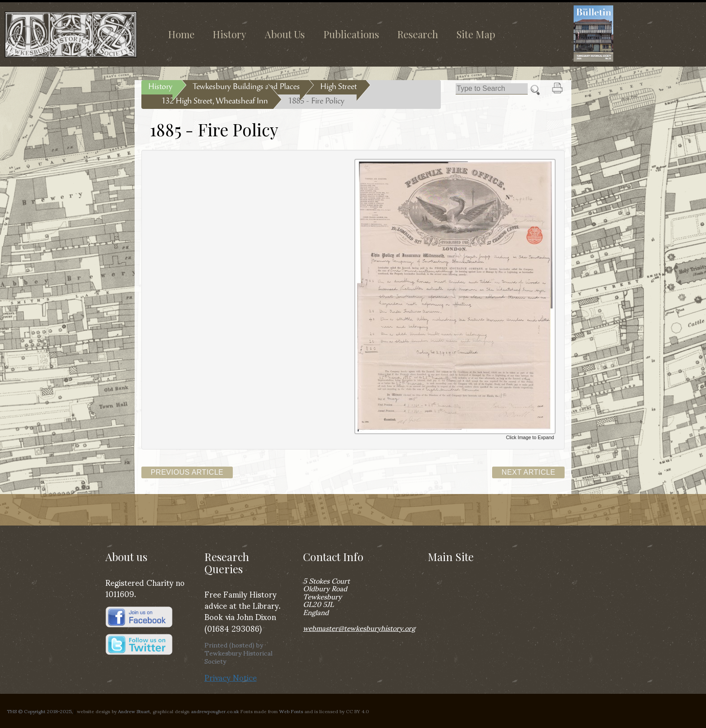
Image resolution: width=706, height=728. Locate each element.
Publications (351, 34)
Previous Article (187, 472)
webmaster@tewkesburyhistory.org (359, 627)
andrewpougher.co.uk (215, 711)
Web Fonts (291, 711)
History (229, 34)
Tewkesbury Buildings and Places (246, 87)
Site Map (476, 34)
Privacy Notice (231, 677)
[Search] (492, 89)
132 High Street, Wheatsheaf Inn (215, 102)
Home (181, 34)
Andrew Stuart (134, 711)
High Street (338, 87)
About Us (285, 34)
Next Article (528, 472)
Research (418, 34)
